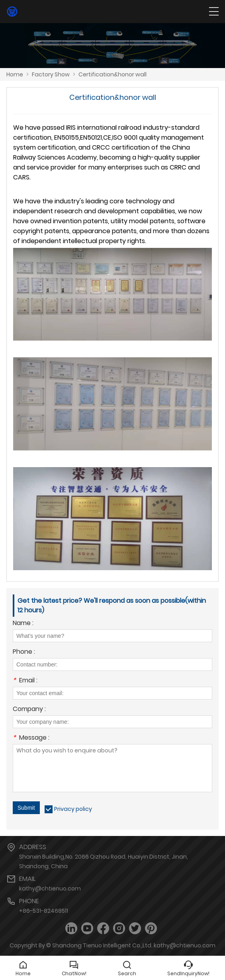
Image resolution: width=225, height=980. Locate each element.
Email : (25, 681)
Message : (31, 738)
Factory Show (51, 74)
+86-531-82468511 (44, 911)
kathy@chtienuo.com (50, 888)
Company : (29, 710)
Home (15, 74)
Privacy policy (73, 809)
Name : (23, 624)
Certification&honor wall (112, 74)
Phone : (24, 652)
